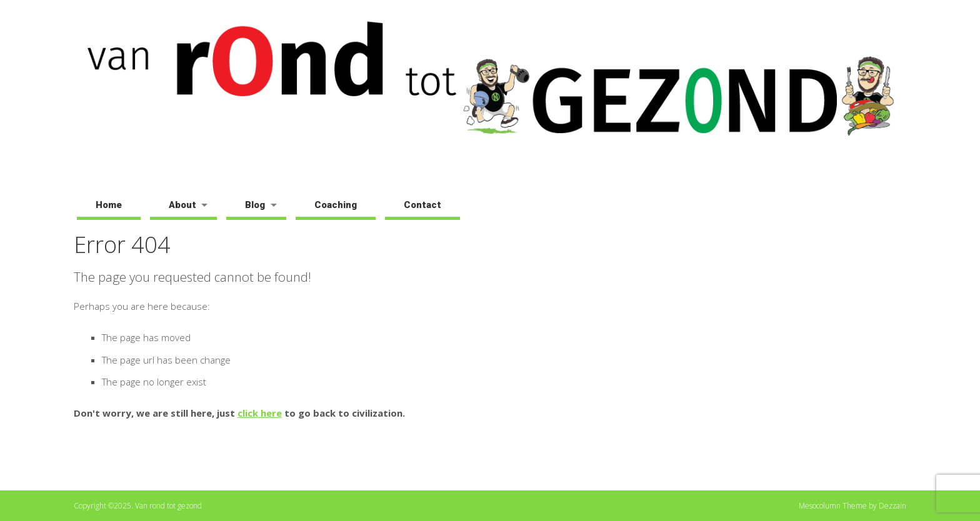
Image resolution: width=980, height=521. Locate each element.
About (182, 205)
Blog (255, 205)
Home (109, 205)
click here (260, 413)
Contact (422, 205)
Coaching (336, 205)
